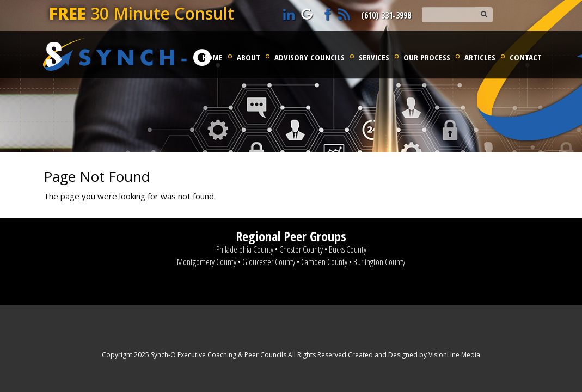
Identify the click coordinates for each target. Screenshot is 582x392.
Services (374, 57)
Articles (480, 57)
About (249, 57)
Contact (526, 57)
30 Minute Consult (142, 13)
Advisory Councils (310, 57)
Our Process (427, 57)
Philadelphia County (245, 249)
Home (212, 57)
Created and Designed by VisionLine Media (414, 355)
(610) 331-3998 (386, 15)
